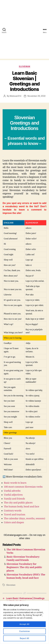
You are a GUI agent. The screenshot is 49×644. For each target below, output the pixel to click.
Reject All (24, 638)
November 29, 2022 (37, 96)
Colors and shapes (14, 523)
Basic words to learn (15, 483)
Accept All (24, 624)
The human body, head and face (22, 507)
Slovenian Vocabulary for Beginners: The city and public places (24, 567)
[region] (24, 622)
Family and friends (14, 499)
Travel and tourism (15, 515)
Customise (24, 631)
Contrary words (13, 511)
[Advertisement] (24, 34)
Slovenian (24, 66)
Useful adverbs (12, 491)
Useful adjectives (13, 495)
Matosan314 (15, 96)
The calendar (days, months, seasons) (24, 519)
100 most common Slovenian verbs (23, 487)
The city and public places (18, 503)
